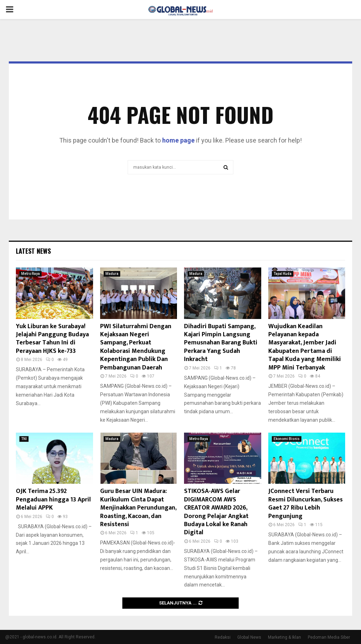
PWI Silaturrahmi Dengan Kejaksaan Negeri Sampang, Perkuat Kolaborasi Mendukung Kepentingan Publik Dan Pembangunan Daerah (136, 347)
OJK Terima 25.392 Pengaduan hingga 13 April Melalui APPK (53, 499)
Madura (112, 274)
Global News (249, 637)
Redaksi (223, 637)
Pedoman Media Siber (329, 637)
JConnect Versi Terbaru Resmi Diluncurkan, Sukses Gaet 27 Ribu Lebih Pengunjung (305, 504)
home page (178, 140)
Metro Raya (30, 274)
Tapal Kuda (283, 274)
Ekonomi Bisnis (287, 439)
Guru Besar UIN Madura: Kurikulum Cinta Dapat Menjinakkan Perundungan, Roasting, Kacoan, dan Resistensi (138, 508)
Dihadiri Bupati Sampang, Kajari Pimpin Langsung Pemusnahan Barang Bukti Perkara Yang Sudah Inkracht (221, 343)
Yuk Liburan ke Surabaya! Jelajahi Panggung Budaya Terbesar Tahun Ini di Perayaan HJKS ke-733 (52, 339)
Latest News (33, 251)
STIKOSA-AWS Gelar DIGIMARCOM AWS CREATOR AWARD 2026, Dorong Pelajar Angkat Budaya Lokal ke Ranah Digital (216, 512)
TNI (24, 439)
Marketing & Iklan (284, 637)
